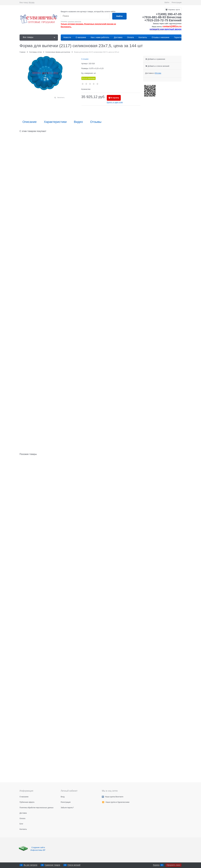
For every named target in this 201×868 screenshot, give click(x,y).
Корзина (156, 865)
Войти (167, 3)
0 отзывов (85, 59)
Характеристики (55, 122)
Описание (30, 122)
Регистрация (177, 3)
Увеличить (61, 97)
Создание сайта (38, 847)
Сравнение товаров (52, 865)
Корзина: (174, 10)
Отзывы (96, 122)
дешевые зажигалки (75, 22)
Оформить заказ (174, 865)
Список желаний (74, 865)
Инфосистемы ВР (38, 850)
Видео (78, 122)
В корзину (115, 98)
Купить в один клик (115, 102)
